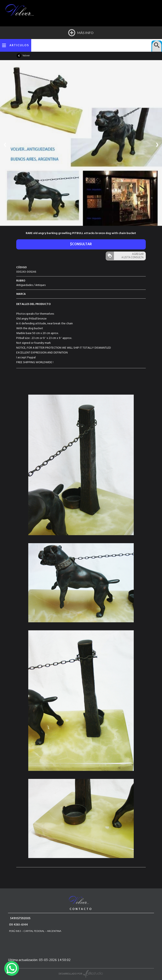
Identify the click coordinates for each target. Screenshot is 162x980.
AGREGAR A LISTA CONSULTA (133, 256)
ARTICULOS (19, 45)
